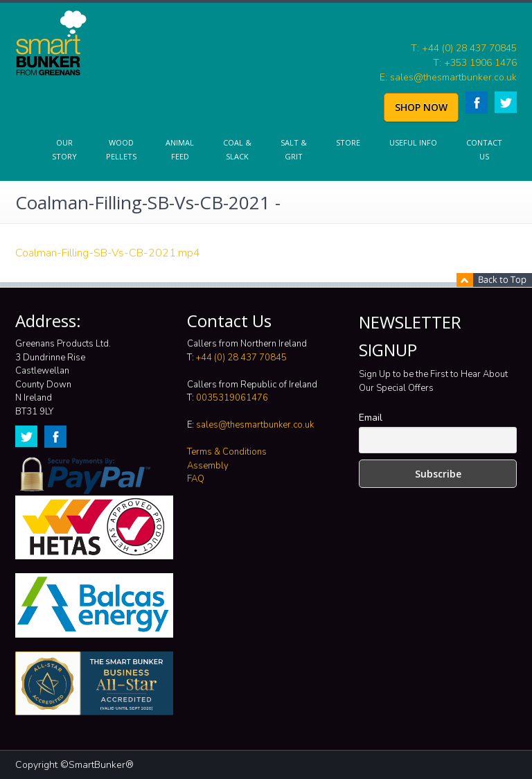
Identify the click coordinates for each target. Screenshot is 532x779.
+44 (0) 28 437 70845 (241, 358)
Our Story (64, 149)
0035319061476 (232, 398)
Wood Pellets (121, 149)
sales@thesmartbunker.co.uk (255, 425)
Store (348, 142)
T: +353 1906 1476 (475, 63)
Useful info (413, 142)
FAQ (196, 479)
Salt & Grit (294, 149)
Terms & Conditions (227, 452)
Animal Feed (180, 149)
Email (371, 418)
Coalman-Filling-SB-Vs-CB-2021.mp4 (108, 253)
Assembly (208, 466)
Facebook (477, 103)
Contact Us (484, 149)
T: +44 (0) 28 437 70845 (464, 48)
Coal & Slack (237, 149)
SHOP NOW (421, 107)
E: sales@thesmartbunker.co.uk (448, 77)
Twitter (506, 102)
